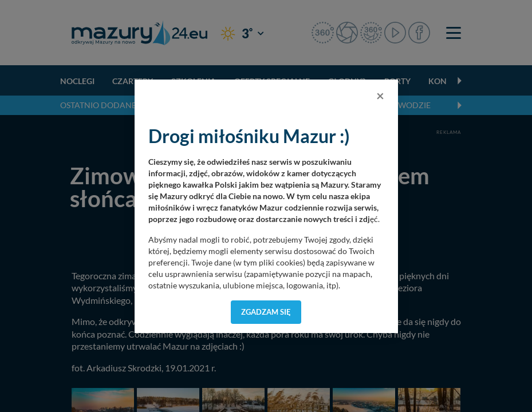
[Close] (380, 96)
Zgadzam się (266, 312)
